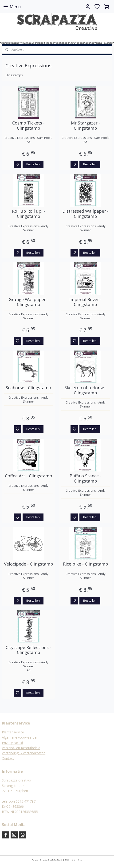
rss (80, 859)
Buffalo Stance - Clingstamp (85, 478)
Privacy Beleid (12, 743)
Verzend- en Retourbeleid (21, 748)
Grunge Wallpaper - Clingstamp (29, 302)
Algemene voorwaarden (20, 737)
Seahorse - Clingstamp (28, 388)
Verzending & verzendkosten (24, 753)
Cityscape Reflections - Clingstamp (28, 650)
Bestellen (33, 164)
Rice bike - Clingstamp (86, 564)
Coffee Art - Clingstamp (29, 476)
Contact (8, 758)
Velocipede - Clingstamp (29, 564)
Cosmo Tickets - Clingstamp (28, 126)
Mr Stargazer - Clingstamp (86, 126)
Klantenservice (13, 732)
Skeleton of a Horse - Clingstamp (86, 390)
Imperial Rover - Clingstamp (85, 302)
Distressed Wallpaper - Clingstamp (85, 214)
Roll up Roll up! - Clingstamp (28, 214)
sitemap (70, 859)
